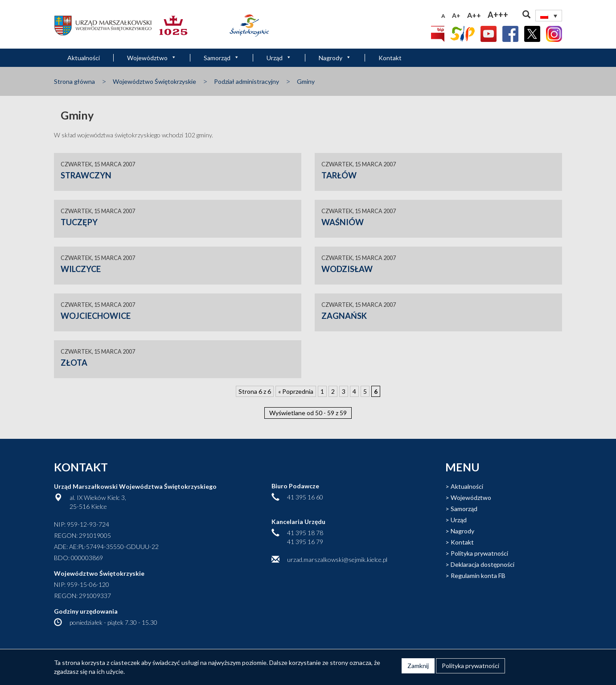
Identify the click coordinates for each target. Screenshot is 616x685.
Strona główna (74, 81)
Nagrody (335, 58)
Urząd (279, 58)
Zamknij (418, 666)
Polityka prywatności (479, 553)
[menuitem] (549, 16)
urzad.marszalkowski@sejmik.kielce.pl (337, 559)
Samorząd (222, 58)
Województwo (152, 58)
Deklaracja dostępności (483, 564)
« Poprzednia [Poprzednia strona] (296, 391)
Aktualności (84, 58)
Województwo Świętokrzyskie (154, 81)
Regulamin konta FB (478, 576)
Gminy (306, 81)
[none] (549, 16)
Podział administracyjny (246, 81)
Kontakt (390, 58)
